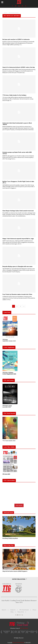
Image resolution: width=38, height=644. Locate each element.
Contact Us (13, 610)
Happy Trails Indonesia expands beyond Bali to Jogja (18, 239)
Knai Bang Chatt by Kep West (10, 538)
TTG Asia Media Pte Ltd (18, 643)
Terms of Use (21, 612)
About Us (4, 610)
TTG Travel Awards (24, 610)
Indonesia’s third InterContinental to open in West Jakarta (17, 124)
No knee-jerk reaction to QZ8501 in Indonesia (16, 39)
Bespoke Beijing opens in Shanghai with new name (17, 266)
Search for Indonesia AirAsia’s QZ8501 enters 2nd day (19, 67)
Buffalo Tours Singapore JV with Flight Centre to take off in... (18, 182)
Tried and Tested (8, 513)
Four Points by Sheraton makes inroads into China (17, 294)
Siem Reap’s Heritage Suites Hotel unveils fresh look (18, 211)
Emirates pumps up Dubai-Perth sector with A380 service (17, 153)
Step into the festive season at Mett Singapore (15, 571)
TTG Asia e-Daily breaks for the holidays (14, 95)
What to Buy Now (9, 545)
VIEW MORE (19, 505)
